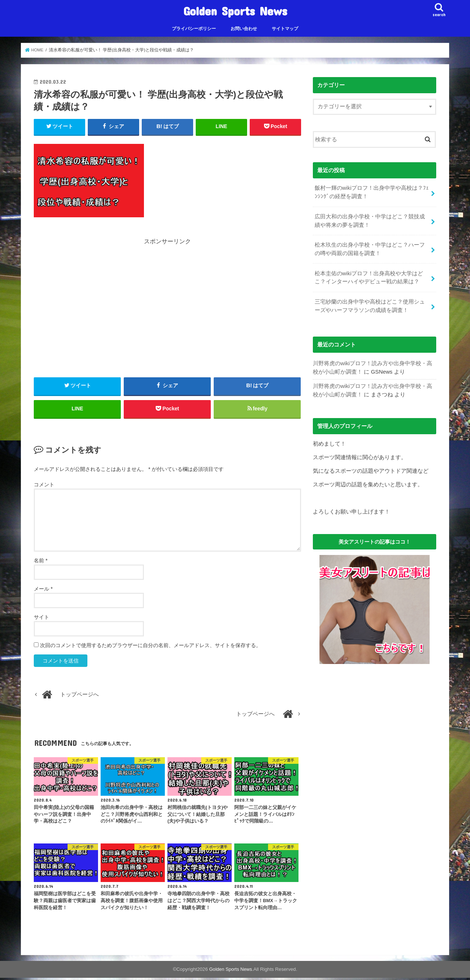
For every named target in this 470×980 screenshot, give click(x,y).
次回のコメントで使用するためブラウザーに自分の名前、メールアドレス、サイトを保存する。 (151, 647)
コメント (44, 487)
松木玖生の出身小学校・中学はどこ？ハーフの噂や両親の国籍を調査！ (369, 247)
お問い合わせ (244, 29)
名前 (41, 563)
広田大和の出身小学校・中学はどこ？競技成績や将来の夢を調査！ (369, 219)
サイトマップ (285, 29)
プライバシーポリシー (194, 29)
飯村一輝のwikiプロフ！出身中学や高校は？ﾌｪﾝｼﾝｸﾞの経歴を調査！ (371, 192)
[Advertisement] (167, 298)
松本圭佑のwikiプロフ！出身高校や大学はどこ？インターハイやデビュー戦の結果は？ (368, 275)
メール (43, 591)
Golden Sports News (235, 11)
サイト (41, 619)
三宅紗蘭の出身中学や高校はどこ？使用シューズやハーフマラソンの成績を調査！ (369, 302)
